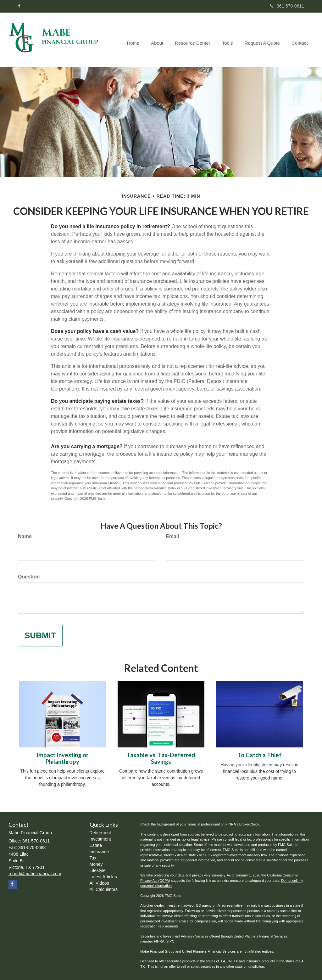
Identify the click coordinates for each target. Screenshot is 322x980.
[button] (162, 40)
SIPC (170, 941)
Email (172, 536)
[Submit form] (40, 636)
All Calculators (104, 889)
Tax (93, 858)
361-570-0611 (287, 6)
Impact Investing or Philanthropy (62, 758)
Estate (96, 845)
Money (96, 864)
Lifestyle (98, 870)
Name (25, 536)
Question (29, 577)
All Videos (99, 883)
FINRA (159, 941)
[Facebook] (19, 6)
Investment (100, 839)
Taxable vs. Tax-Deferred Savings (161, 758)
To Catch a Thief (259, 755)
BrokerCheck (249, 824)
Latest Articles (103, 877)
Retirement (100, 833)
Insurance (99, 852)
